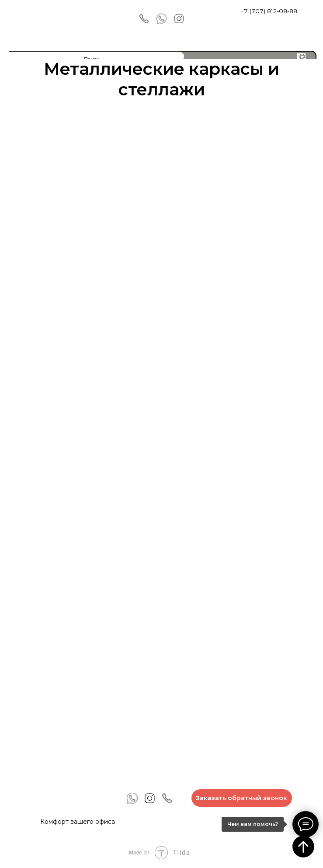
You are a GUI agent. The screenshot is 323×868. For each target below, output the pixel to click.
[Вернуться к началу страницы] (303, 847)
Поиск (92, 59)
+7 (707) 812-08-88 (269, 11)
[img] (35, 19)
